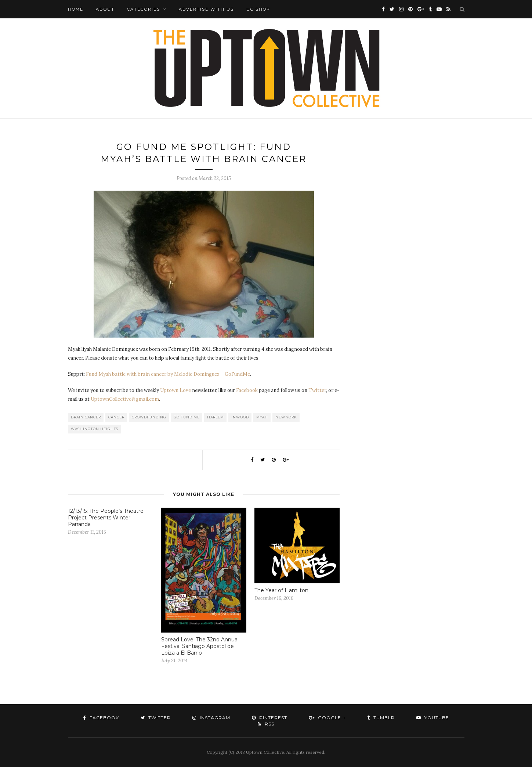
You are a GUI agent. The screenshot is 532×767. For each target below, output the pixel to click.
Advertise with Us (206, 9)
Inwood (240, 417)
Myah (262, 417)
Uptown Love (175, 390)
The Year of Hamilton (281, 590)
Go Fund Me (187, 417)
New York (286, 417)
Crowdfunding (149, 417)
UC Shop (258, 9)
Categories (144, 9)
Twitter (317, 390)
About (105, 9)
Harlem (216, 417)
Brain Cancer (86, 417)
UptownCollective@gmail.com (125, 399)
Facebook (247, 390)
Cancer (116, 417)
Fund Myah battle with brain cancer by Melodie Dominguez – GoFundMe (168, 374)
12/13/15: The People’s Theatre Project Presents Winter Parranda (106, 518)
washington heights (95, 429)
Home (76, 9)
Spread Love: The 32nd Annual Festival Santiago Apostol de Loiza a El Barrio (200, 646)
